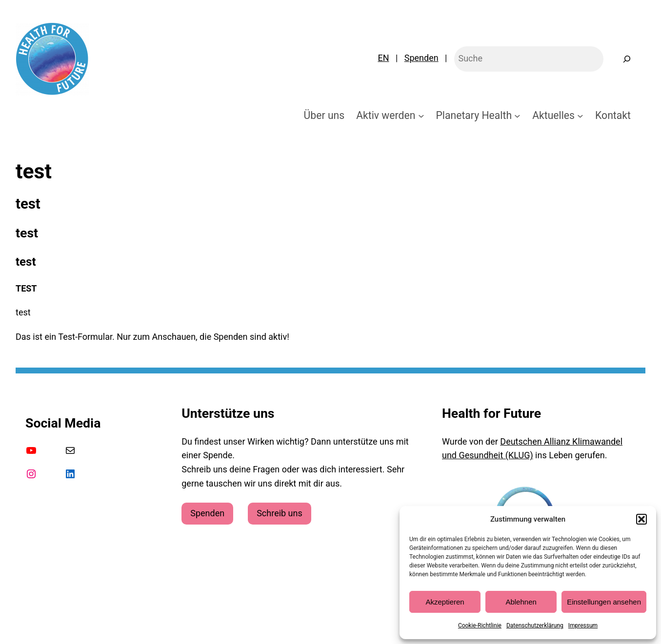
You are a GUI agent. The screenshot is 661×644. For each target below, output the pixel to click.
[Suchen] (627, 59)
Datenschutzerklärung (535, 625)
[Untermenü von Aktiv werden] (421, 115)
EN (383, 58)
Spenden (421, 58)
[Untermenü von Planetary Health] (517, 115)
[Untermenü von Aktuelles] (580, 115)
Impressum (583, 625)
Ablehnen (521, 602)
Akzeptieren (445, 602)
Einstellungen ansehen (604, 602)
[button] (641, 519)
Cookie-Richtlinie (480, 625)
